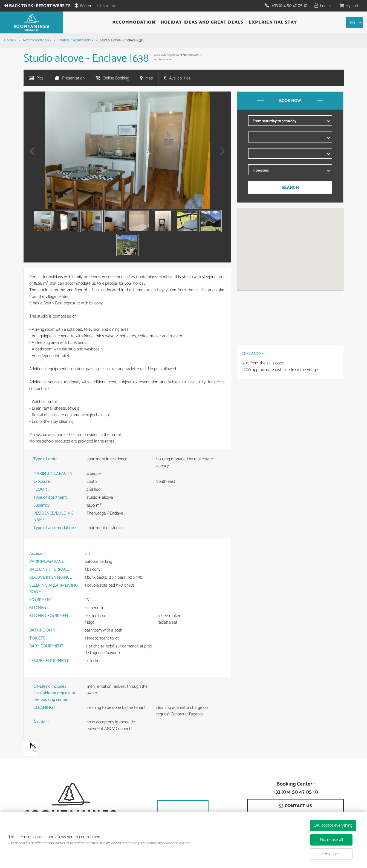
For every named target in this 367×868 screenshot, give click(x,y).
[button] (349, 6)
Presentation (73, 78)
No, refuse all (331, 840)
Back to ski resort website (40, 6)
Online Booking (116, 78)
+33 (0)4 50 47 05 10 (289, 6)
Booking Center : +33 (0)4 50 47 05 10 (295, 788)
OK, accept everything (333, 825)
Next (221, 155)
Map (149, 78)
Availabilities (180, 78)
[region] (290, 249)
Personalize (331, 854)
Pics (40, 78)
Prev (30, 155)
